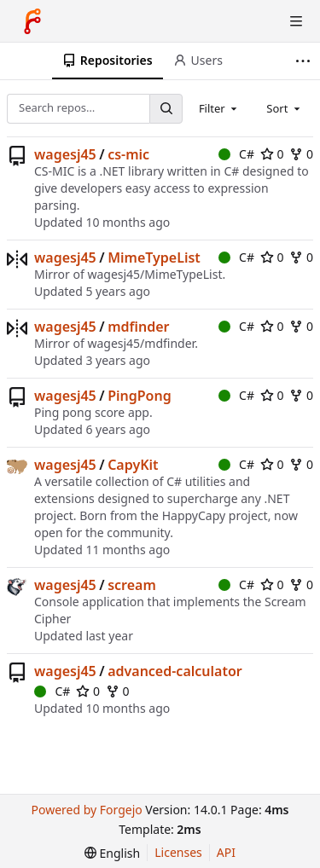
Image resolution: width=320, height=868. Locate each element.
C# (236, 154)
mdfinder (138, 327)
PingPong (140, 396)
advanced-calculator (175, 671)
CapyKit (133, 465)
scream (132, 585)
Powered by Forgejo (86, 810)
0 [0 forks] (301, 154)
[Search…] (166, 109)
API (226, 852)
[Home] (32, 21)
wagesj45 (65, 154)
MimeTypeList (154, 258)
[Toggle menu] (296, 21)
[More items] (305, 61)
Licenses (178, 852)
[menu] (112, 853)
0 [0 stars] (272, 154)
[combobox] (219, 108)
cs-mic (128, 154)
